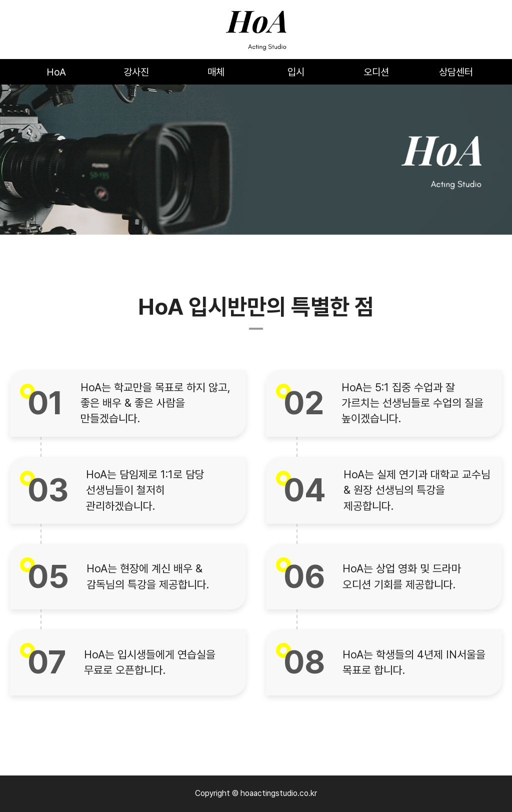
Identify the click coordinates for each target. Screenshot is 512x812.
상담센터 (456, 72)
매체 (216, 72)
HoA (56, 72)
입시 (296, 72)
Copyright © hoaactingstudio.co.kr (256, 793)
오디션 (376, 72)
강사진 (136, 72)
